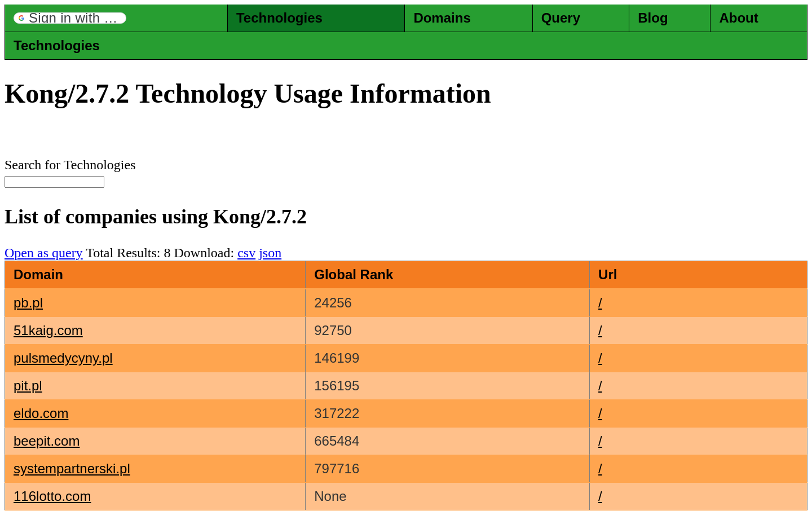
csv (246, 253)
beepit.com (47, 441)
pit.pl (28, 386)
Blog (653, 18)
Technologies (279, 18)
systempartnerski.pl (72, 468)
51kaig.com (48, 330)
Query (561, 18)
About (738, 18)
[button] (70, 18)
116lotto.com (52, 496)
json (270, 253)
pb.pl (28, 303)
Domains (442, 18)
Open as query (44, 253)
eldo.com (41, 413)
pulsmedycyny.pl (63, 358)
